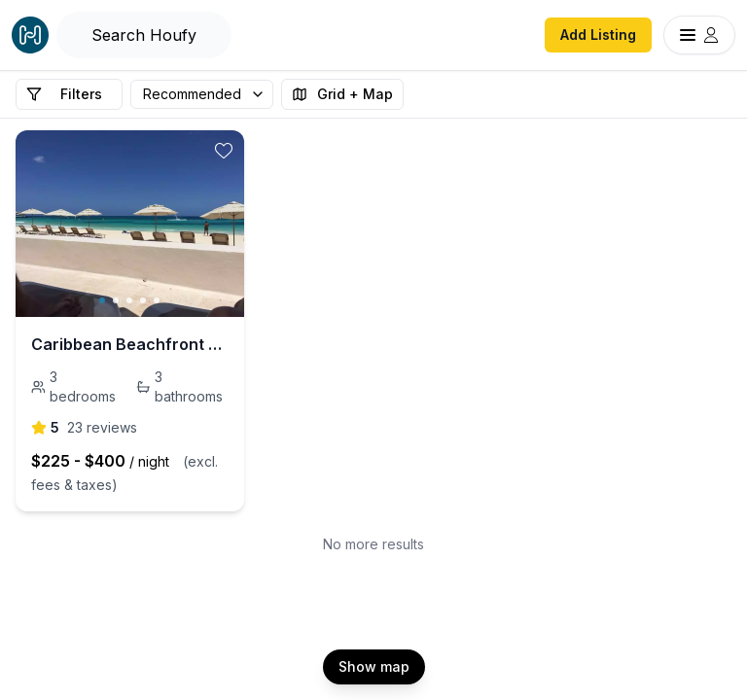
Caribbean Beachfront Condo (130, 344)
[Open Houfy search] (144, 35)
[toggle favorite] (224, 151)
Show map (374, 666)
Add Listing (598, 35)
